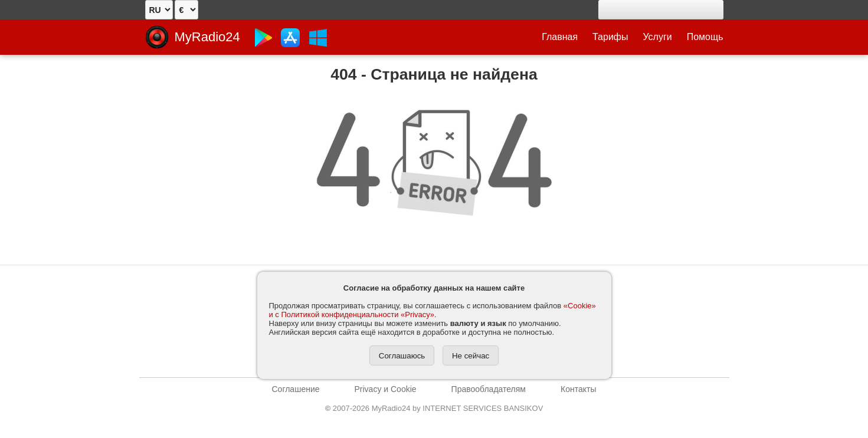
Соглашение (296, 389)
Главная (560, 37)
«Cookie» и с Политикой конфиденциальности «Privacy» (433, 310)
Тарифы (610, 37)
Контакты (578, 389)
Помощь (705, 37)
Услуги (658, 37)
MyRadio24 (207, 37)
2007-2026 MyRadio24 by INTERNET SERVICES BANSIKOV (434, 408)
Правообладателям (489, 389)
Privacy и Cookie (386, 389)
